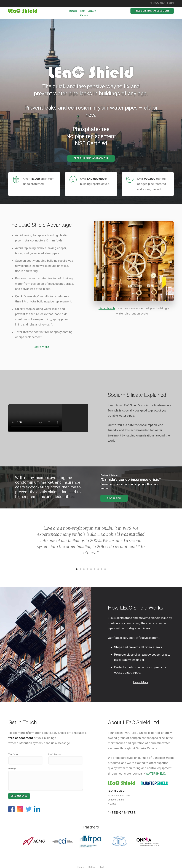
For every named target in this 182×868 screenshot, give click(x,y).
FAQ (82, 11)
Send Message (19, 796)
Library (92, 11)
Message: (13, 769)
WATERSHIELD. (156, 774)
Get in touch (107, 308)
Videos (84, 15)
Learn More (41, 347)
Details (73, 11)
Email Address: (55, 754)
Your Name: (14, 754)
